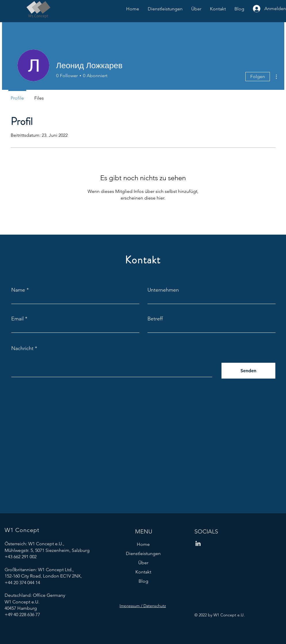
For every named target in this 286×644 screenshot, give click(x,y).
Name (18, 290)
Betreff (155, 319)
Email (17, 319)
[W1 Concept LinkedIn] (198, 543)
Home (143, 544)
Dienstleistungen (143, 553)
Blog (143, 581)
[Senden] (248, 371)
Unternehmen (163, 290)
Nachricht (22, 348)
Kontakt (143, 572)
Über (143, 563)
